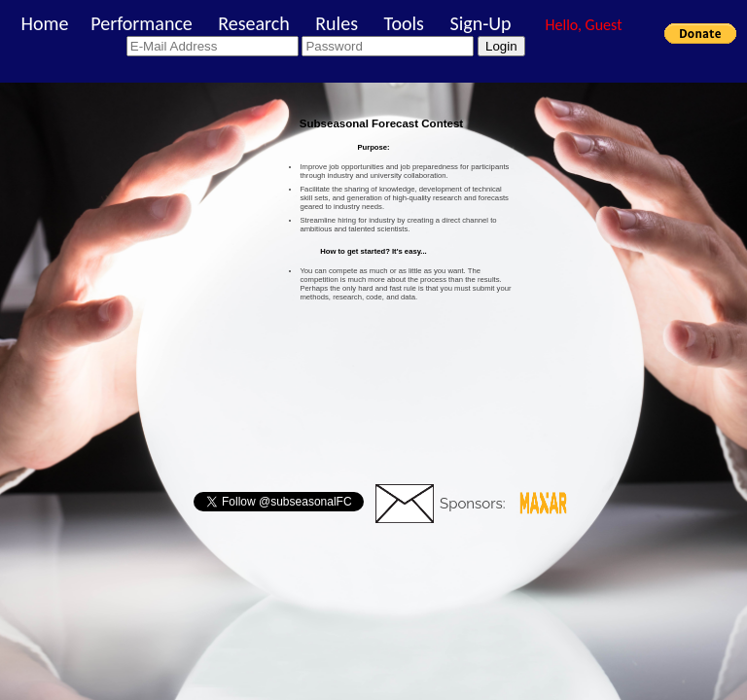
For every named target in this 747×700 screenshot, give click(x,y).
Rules (337, 23)
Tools (403, 23)
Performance (142, 23)
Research (253, 23)
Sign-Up (480, 23)
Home (44, 23)
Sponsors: (473, 504)
